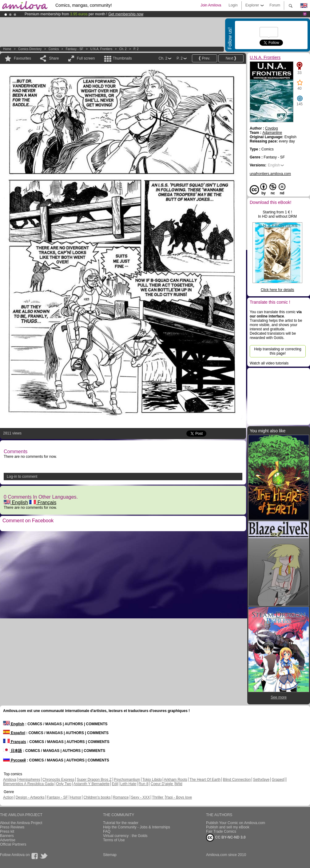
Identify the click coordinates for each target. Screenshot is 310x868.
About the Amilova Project (21, 823)
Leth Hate (128, 784)
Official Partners (13, 844)
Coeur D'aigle (162, 784)
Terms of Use (114, 840)
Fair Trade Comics (221, 831)
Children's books (97, 797)
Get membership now (126, 14)
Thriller (158, 797)
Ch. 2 (123, 49)
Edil (115, 784)
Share (54, 58)
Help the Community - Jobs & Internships (137, 827)
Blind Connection (237, 780)
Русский (14, 760)
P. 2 (136, 49)
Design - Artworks (30, 797)
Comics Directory (30, 49)
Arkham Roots (176, 780)
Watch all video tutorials (269, 363)
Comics (54, 49)
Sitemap (110, 855)
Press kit (7, 831)
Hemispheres (29, 780)
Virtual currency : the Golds (125, 836)
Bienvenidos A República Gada (28, 784)
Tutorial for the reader (121, 823)
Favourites (22, 58)
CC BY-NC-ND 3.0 (226, 838)
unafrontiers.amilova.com (270, 174)
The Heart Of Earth (205, 780)
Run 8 (143, 784)
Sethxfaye (261, 780)
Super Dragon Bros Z (94, 780)
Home (7, 49)
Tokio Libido (152, 780)
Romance (121, 797)
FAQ (107, 831)
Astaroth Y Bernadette (92, 784)
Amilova (10, 780)
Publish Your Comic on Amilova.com (236, 823)
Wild (179, 784)
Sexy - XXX (140, 797)
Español (14, 733)
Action (8, 797)
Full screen (86, 58)
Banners (7, 836)
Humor (76, 797)
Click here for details (278, 290)
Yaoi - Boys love (179, 797)
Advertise (8, 840)
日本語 (12, 751)
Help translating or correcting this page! (278, 351)
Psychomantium (127, 780)
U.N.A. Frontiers (101, 49)
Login (233, 5)
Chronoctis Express (58, 780)
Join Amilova (211, 5)
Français (43, 502)
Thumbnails (122, 58)
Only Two (64, 784)
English (16, 502)
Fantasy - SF (75, 49)
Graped (278, 780)
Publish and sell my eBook (228, 827)
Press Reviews (12, 827)
